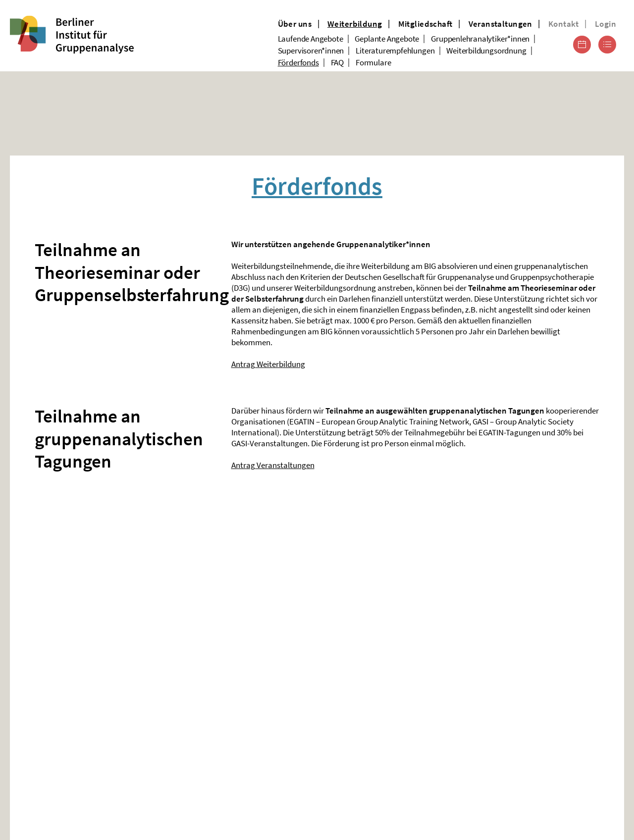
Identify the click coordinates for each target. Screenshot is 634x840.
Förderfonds (298, 62)
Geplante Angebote (387, 39)
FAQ (337, 62)
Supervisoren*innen (311, 51)
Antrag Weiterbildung (268, 364)
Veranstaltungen (501, 24)
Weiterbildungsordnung (486, 51)
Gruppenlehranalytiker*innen (480, 39)
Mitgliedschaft (425, 24)
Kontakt (564, 24)
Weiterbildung (355, 24)
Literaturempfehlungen (395, 51)
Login (606, 24)
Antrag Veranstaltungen (273, 465)
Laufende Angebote (311, 39)
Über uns (295, 24)
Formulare (373, 62)
